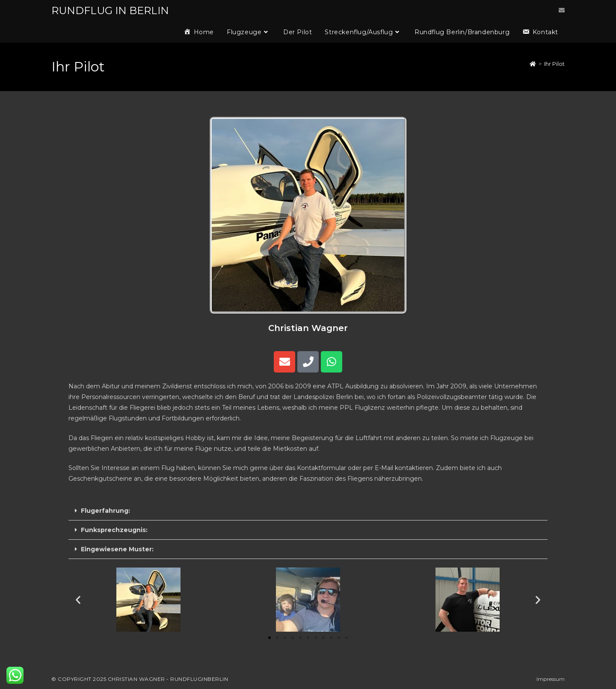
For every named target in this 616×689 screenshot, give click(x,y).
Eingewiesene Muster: (117, 549)
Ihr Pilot (554, 64)
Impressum (551, 679)
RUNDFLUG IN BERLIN (110, 10)
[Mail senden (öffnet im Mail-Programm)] (562, 10)
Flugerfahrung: (105, 511)
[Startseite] (533, 64)
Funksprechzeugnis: (114, 530)
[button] (308, 511)
